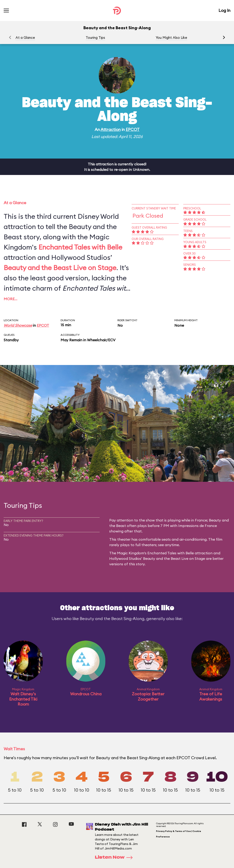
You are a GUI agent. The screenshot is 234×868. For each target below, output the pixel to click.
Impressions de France (198, 526)
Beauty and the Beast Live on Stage (60, 268)
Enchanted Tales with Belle (80, 247)
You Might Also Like (171, 38)
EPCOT (133, 129)
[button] (224, 37)
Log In (224, 10)
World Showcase (18, 325)
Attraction (111, 129)
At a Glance (25, 38)
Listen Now (115, 858)
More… (11, 299)
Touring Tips (95, 38)
